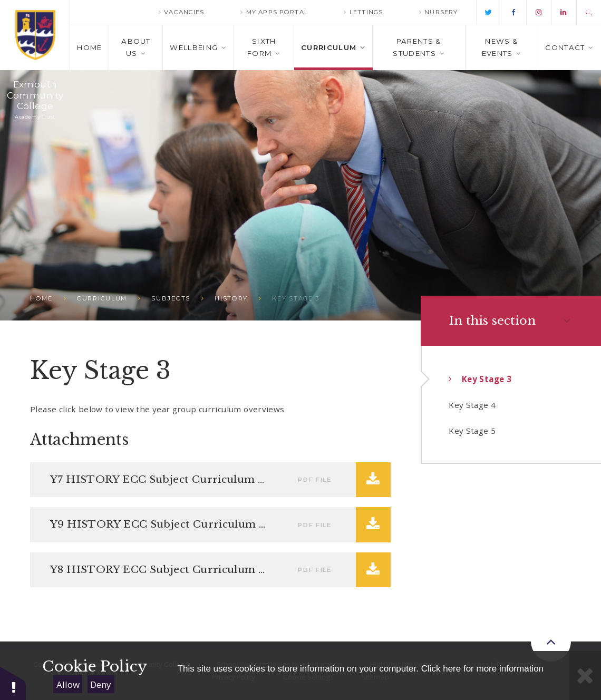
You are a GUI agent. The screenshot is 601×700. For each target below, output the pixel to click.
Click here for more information (482, 669)
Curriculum (102, 298)
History (231, 298)
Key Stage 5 (472, 431)
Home (41, 298)
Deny (101, 684)
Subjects (171, 298)
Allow (68, 684)
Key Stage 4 (472, 405)
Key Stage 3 (296, 298)
